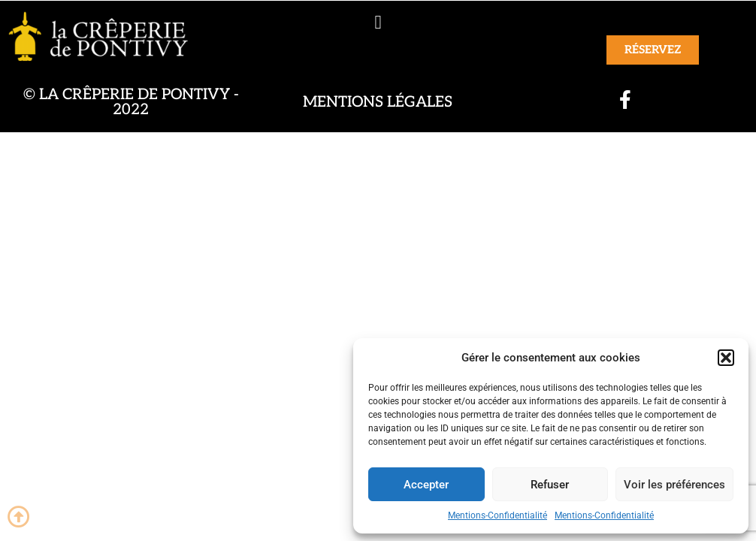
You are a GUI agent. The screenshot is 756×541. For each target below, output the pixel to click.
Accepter (426, 485)
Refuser (550, 485)
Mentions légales (378, 102)
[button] (726, 358)
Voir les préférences (674, 485)
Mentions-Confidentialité (497, 515)
